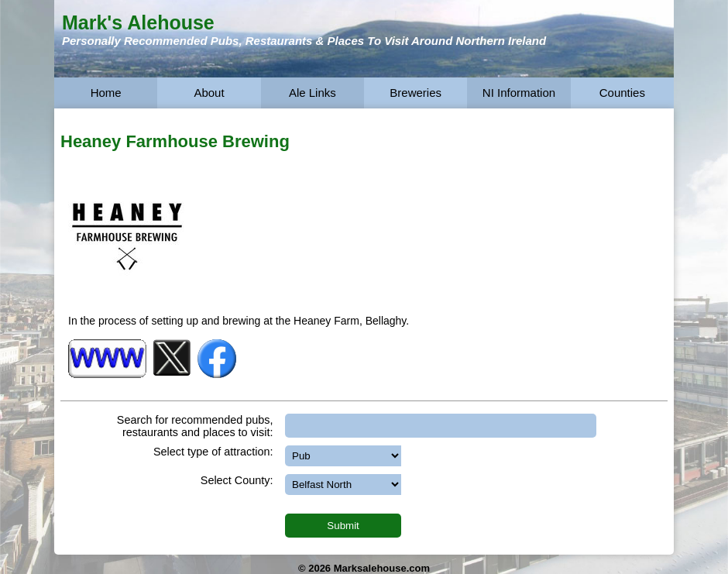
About (209, 93)
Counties (622, 93)
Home (106, 93)
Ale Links (312, 93)
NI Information (519, 93)
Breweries (416, 93)
